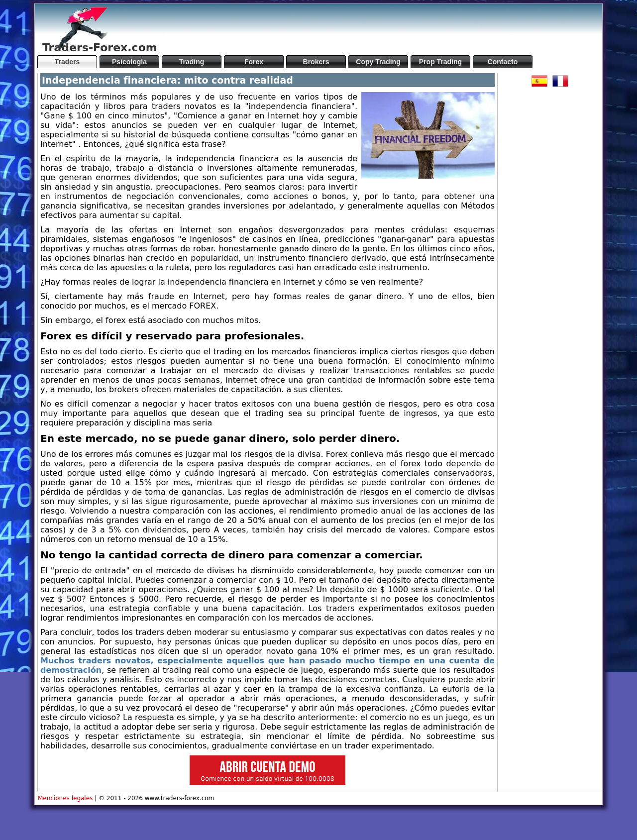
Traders (67, 62)
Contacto (503, 62)
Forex (254, 62)
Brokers (316, 62)
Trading (192, 62)
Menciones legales (65, 798)
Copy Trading (378, 62)
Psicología (129, 62)
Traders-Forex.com (100, 48)
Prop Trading (440, 62)
